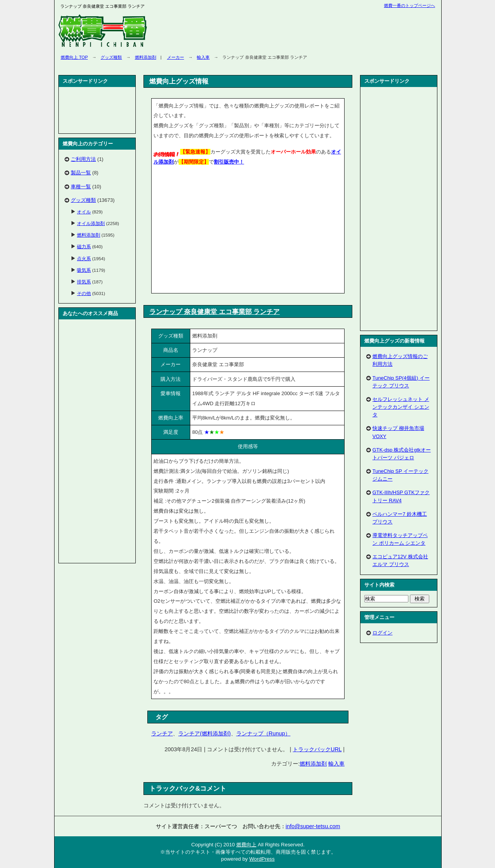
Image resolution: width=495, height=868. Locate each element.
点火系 (84, 258)
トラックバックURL (317, 749)
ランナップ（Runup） (263, 733)
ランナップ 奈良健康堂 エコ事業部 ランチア (214, 312)
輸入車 (203, 57)
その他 (84, 293)
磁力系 (84, 246)
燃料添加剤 (146, 57)
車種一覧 (81, 187)
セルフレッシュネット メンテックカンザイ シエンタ (401, 407)
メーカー (176, 57)
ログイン (382, 633)
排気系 (84, 282)
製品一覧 (81, 173)
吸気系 (84, 270)
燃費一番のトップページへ (410, 5)
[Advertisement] (218, 231)
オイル (84, 212)
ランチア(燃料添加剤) (205, 733)
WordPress (262, 859)
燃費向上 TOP (74, 57)
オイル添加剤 (91, 223)
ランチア (162, 733)
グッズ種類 (111, 57)
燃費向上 (246, 845)
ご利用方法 (83, 159)
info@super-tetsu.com (313, 826)
